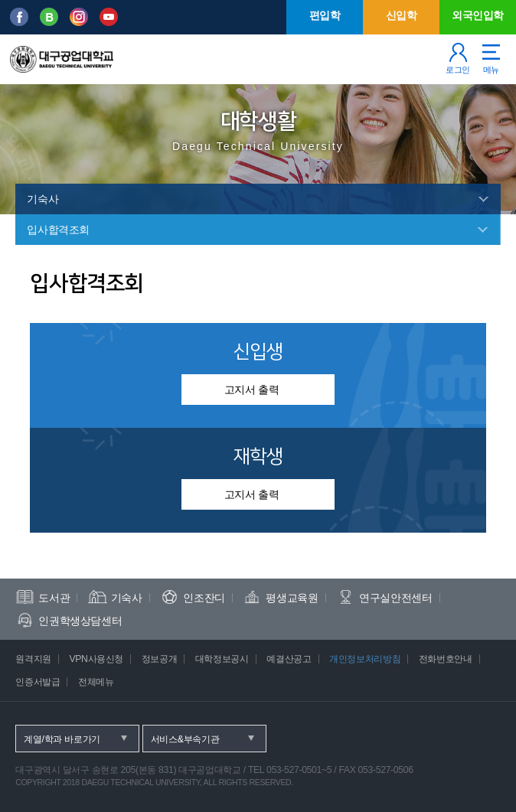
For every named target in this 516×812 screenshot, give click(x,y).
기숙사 (42, 199)
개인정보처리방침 (365, 659)
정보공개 (160, 659)
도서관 (54, 598)
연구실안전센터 (396, 598)
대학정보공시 (222, 659)
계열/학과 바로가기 (62, 739)
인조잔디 (204, 598)
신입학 (402, 15)
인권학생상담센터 (80, 621)
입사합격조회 (58, 230)
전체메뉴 (96, 682)
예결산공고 (289, 659)
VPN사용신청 (96, 659)
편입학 (325, 15)
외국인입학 (478, 15)
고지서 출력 (252, 390)
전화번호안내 (446, 659)
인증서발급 (38, 682)
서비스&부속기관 (185, 739)
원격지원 (33, 659)
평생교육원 (292, 598)
